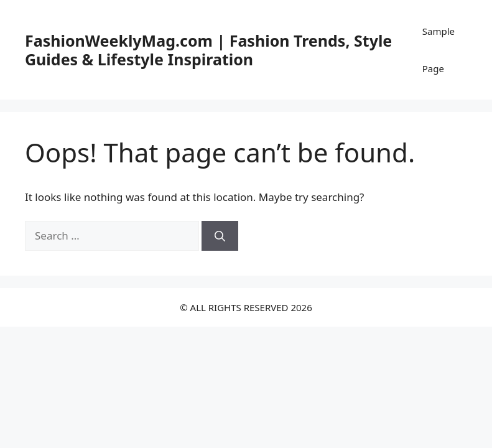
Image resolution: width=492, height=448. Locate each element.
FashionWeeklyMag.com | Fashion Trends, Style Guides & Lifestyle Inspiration (208, 50)
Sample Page (439, 50)
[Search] (220, 236)
